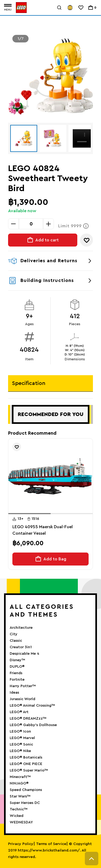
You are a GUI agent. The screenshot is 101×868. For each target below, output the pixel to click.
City (14, 634)
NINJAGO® (19, 783)
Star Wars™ (20, 796)
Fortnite (17, 680)
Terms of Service (51, 844)
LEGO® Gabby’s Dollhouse (33, 725)
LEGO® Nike (20, 751)
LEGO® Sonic (21, 744)
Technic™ (19, 809)
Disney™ (17, 660)
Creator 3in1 (21, 647)
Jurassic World (22, 699)
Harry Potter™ (23, 686)
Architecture (21, 628)
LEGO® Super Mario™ (29, 770)
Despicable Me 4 (25, 654)
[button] (29, 514)
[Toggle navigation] (8, 8)
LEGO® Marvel (22, 738)
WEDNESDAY (21, 822)
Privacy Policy (21, 844)
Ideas (14, 693)
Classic (16, 641)
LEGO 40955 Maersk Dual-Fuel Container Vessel (43, 530)
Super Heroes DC (25, 803)
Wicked (17, 816)
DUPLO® (17, 667)
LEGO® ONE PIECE (26, 764)
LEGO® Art (19, 712)
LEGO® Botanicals (26, 757)
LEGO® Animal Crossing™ (32, 706)
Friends (16, 673)
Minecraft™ (20, 777)
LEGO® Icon (20, 731)
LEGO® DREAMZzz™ (28, 719)
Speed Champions (26, 790)
